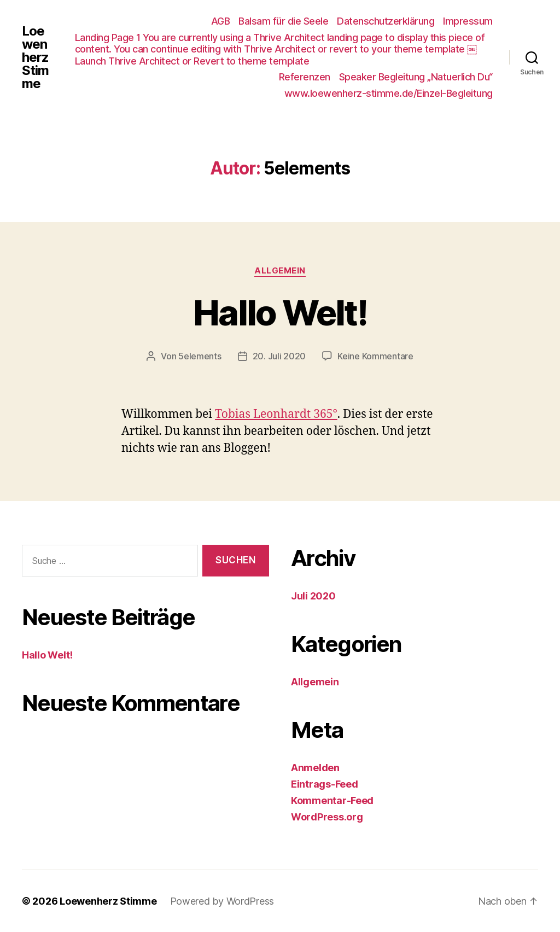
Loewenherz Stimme (35, 57)
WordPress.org (327, 817)
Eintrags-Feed (325, 784)
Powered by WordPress (222, 901)
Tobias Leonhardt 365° (276, 414)
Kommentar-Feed (332, 800)
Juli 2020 (313, 596)
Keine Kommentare (375, 356)
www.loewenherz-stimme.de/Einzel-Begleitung (389, 93)
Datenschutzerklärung (386, 21)
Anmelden (315, 768)
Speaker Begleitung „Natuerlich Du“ (416, 77)
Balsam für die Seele (283, 21)
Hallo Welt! (280, 313)
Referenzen (305, 77)
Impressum (468, 21)
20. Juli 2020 (279, 356)
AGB (221, 21)
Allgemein (280, 271)
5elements (200, 356)
